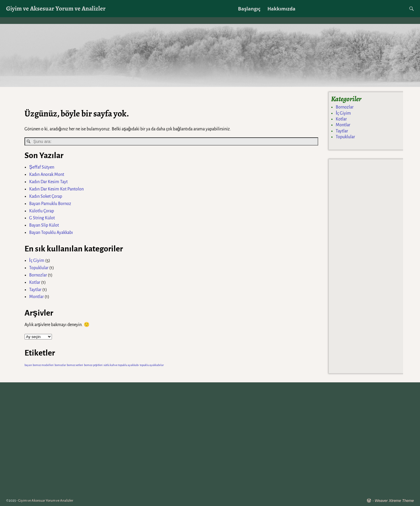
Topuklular (39, 268)
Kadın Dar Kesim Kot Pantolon (56, 189)
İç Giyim (37, 260)
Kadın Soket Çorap (46, 196)
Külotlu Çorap (42, 211)
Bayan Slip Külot (44, 225)
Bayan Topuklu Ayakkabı (51, 232)
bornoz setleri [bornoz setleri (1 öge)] (75, 365)
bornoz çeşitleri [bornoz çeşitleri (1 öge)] (93, 365)
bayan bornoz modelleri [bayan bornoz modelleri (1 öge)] (39, 365)
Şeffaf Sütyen (42, 167)
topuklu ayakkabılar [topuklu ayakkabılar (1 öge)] (152, 365)
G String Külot (42, 218)
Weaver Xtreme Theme (394, 501)
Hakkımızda (281, 9)
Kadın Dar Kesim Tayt (48, 182)
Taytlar (35, 290)
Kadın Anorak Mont (47, 174)
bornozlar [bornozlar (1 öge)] (60, 365)
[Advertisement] (366, 265)
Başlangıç (249, 9)
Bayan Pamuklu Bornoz (50, 204)
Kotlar (35, 282)
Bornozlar (38, 275)
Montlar (36, 297)
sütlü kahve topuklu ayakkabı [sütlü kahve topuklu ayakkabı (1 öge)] (121, 365)
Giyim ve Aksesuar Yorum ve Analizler (56, 8)
